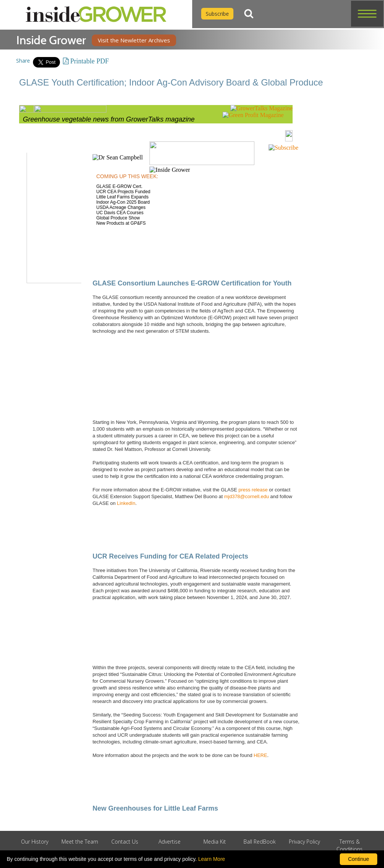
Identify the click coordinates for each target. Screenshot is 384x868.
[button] (367, 14)
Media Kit (215, 842)
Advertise (170, 842)
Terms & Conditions (350, 845)
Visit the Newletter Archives (134, 40)
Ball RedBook (260, 842)
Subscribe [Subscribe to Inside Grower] (217, 14)
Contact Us (125, 842)
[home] (96, 14)
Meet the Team (80, 842)
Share (23, 61)
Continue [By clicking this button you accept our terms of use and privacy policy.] (359, 859)
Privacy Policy (304, 842)
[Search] (249, 14)
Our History (35, 842)
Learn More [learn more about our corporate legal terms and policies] (212, 859)
